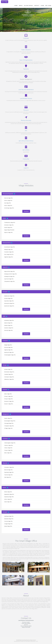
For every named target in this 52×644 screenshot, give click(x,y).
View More (26, 211)
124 (14, 194)
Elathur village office (8, 453)
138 (10, 414)
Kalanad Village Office (8, 526)
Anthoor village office (8, 499)
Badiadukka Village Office (9, 519)
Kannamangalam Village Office (10, 421)
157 (8, 390)
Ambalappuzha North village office (11, 274)
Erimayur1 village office (9, 396)
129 (8, 512)
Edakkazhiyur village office (9, 379)
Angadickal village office (9, 257)
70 (12, 243)
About (21, 6)
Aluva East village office (8, 347)
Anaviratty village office (9, 330)
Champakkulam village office (10, 281)
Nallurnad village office (8, 470)
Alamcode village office (9, 198)
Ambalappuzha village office (9, 276)
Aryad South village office (9, 279)
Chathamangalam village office (10, 443)
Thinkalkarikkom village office (10, 222)
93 (9, 267)
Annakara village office (8, 369)
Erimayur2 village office (9, 399)
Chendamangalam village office (10, 355)
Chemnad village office (8, 521)
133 (7, 488)
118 (9, 439)
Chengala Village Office (8, 524)
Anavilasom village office (9, 328)
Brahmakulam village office (9, 372)
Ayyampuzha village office (9, 352)
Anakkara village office (8, 325)
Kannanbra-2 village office (9, 401)
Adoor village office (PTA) (9, 254)
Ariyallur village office (8, 418)
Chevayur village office (8, 450)
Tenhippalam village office (9, 426)
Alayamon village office (8, 232)
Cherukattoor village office (9, 467)
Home (16, 6)
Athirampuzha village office (9, 303)
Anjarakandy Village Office (9, 497)
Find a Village (8, 25)
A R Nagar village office (8, 428)
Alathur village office (8, 394)
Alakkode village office (8, 323)
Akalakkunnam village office (9, 296)
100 (9, 292)
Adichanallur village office (9, 225)
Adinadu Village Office (8, 227)
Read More (6, 22)
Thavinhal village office (8, 475)
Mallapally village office (8, 249)
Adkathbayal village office (9, 516)
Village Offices (28, 6)
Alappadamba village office (9, 494)
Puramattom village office (9, 252)
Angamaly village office (8, 350)
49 (8, 463)
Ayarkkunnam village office (9, 306)
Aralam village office (8, 502)
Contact (37, 6)
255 (8, 365)
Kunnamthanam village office (10, 247)
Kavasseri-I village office (9, 404)
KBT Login (48, 6)
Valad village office (8, 477)
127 (9, 341)
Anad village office (8, 203)
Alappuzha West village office (10, 271)
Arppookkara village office (9, 301)
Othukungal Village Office (9, 423)
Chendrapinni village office (9, 377)
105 (7, 218)
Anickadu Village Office (8, 298)
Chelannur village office (9, 445)
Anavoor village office (8, 205)
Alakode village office (8, 492)
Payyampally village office (9, 472)
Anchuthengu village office (9, 208)
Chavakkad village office (9, 374)
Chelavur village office (8, 448)
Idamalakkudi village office (9, 320)
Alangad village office (8, 345)
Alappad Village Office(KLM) (9, 230)
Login (42, 6)
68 (7, 316)
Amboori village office (8, 200)
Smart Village (5, 2)
